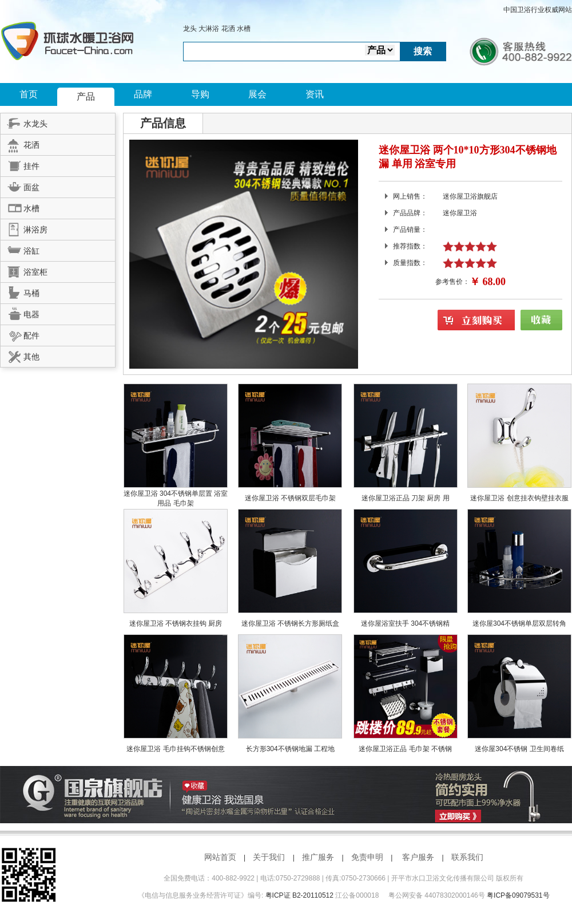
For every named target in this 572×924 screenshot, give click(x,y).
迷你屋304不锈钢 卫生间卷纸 (519, 749)
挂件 (20, 164)
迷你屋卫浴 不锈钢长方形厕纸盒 (290, 623)
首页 (29, 94)
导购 (200, 94)
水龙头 (24, 122)
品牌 (143, 94)
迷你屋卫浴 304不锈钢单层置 (169, 493)
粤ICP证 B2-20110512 (299, 895)
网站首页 (220, 857)
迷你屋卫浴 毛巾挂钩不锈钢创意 (175, 749)
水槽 (244, 29)
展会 (257, 94)
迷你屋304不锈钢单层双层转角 (519, 623)
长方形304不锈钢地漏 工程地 (290, 749)
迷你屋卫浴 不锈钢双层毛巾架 (290, 498)
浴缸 (20, 249)
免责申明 (367, 857)
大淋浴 (209, 29)
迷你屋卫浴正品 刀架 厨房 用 (406, 498)
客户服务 (418, 857)
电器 (20, 313)
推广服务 (318, 857)
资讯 (315, 94)
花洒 (228, 29)
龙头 (190, 29)
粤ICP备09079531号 (518, 895)
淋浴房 (24, 228)
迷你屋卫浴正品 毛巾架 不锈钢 (405, 749)
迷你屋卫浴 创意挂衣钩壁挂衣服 (519, 498)
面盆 (20, 185)
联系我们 (467, 857)
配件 (20, 334)
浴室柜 (24, 270)
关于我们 (269, 857)
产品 (86, 96)
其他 (20, 355)
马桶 (20, 291)
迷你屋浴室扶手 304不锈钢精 (405, 623)
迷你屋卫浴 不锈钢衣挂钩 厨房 (176, 623)
